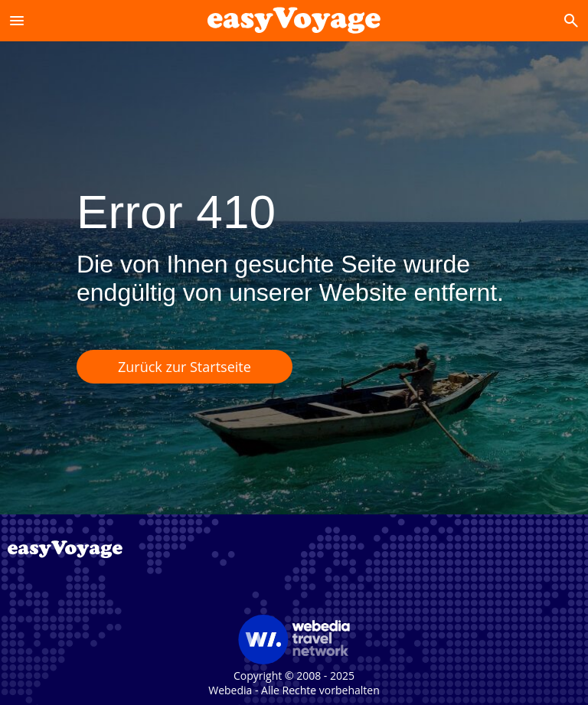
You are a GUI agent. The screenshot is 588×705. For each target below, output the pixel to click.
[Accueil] (294, 20)
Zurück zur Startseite (185, 367)
